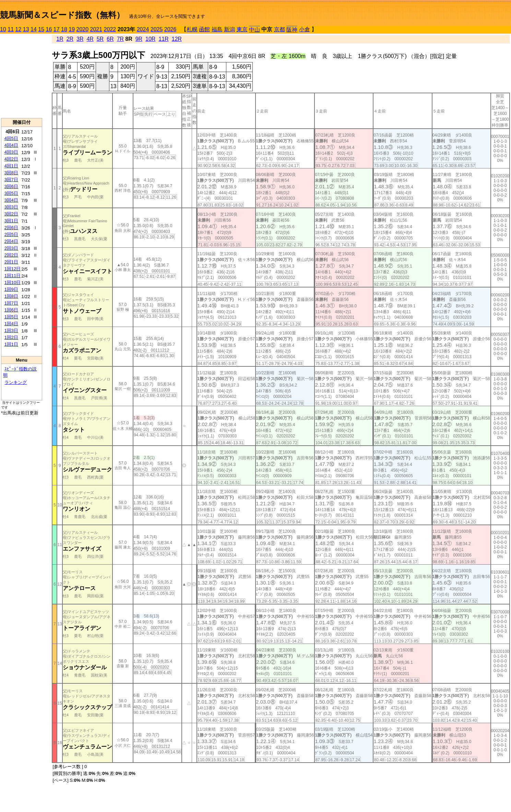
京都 (280, 29)
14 (34, 29)
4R (90, 39)
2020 (83, 29)
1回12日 (13, 269)
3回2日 (11, 214)
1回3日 (11, 331)
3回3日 (11, 207)
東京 (242, 29)
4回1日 (11, 166)
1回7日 (11, 303)
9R (139, 39)
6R (110, 39)
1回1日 (11, 344)
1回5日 (11, 317)
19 (72, 29)
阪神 (292, 30)
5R (100, 39)
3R (80, 39)
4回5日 (11, 138)
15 (41, 29)
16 (49, 29)
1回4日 (11, 324)
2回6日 (11, 228)
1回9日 (11, 289)
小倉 (305, 29)
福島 (217, 29)
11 (11, 29)
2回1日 (11, 262)
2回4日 (11, 241)
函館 (204, 29)
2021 (96, 29)
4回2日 (11, 159)
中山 (254, 30)
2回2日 (11, 255)
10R (150, 39)
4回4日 (11, 145)
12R (177, 39)
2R (70, 39)
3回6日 (11, 186)
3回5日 (11, 193)
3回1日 (11, 221)
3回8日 (11, 173)
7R (120, 39)
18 (64, 29)
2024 (143, 29)
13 (26, 29)
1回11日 (13, 276)
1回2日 (11, 337)
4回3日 (11, 152)
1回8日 (11, 296)
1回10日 (13, 283)
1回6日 (11, 310)
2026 (170, 29)
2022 (110, 29)
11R (163, 39)
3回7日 (11, 180)
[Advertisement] (22, 76)
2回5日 (11, 234)
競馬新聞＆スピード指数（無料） (62, 15)
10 (3, 29)
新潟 (229, 29)
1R (60, 39)
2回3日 (11, 248)
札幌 (192, 29)
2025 (157, 29)
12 (19, 29)
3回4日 (11, 200)
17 (57, 29)
